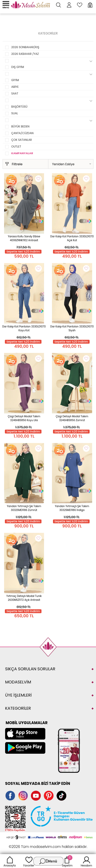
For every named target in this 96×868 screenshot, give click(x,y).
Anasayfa (10, 861)
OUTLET (16, 146)
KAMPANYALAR (22, 153)
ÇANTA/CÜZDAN (22, 133)
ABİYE (15, 87)
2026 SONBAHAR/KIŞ (25, 47)
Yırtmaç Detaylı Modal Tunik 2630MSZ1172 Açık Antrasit (24, 598)
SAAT (15, 93)
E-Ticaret (32, 844)
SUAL (15, 113)
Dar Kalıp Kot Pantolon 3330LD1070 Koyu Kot (24, 328)
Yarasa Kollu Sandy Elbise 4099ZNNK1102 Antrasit (24, 238)
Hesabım (86, 861)
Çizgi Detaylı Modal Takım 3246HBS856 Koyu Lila (24, 418)
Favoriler (29, 861)
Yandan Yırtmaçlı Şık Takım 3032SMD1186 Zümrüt (24, 508)
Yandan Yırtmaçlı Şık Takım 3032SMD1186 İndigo (72, 508)
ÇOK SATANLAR (22, 140)
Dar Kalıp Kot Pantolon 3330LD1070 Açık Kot (72, 238)
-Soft (20, 844)
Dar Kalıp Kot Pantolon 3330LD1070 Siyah (72, 328)
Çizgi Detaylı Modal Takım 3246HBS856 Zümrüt (72, 418)
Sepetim (67, 861)
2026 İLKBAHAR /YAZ (25, 54)
